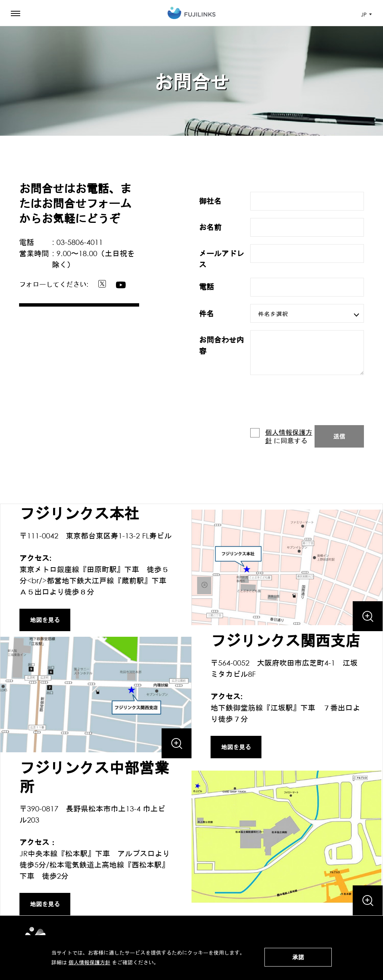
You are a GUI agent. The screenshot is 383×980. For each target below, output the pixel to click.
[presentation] (307, 403)
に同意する (281, 436)
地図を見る (45, 620)
